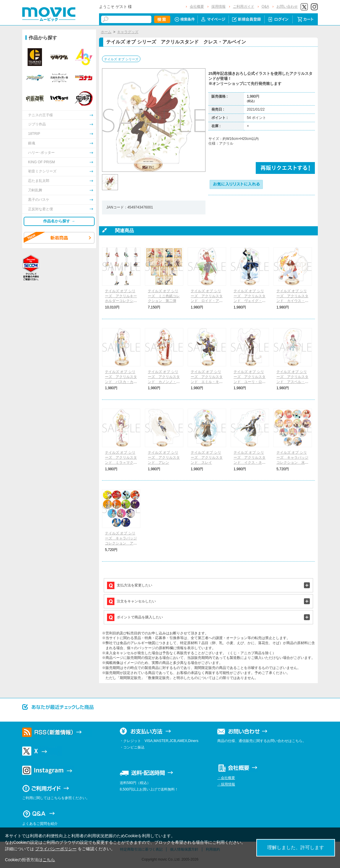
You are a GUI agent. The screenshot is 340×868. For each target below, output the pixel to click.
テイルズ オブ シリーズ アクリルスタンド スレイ (207, 458)
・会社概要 (226, 778)
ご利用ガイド (244, 7)
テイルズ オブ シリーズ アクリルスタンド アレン (164, 458)
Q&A (265, 7)
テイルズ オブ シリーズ (121, 59)
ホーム (106, 32)
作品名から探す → (59, 221)
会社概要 (197, 7)
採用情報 (218, 7)
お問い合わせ (287, 7)
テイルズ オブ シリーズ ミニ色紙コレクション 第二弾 (164, 296)
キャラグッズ (128, 32)
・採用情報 (226, 784)
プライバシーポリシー (56, 849)
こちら (49, 860)
